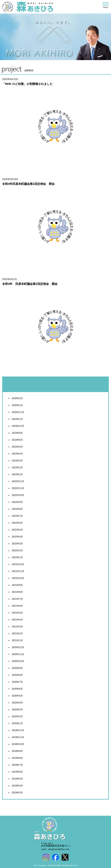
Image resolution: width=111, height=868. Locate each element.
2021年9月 (17, 585)
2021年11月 (18, 571)
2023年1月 (17, 474)
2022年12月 (18, 481)
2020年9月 (17, 668)
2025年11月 (18, 412)
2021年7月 (17, 599)
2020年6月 (17, 689)
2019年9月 (17, 751)
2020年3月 (17, 710)
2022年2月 (17, 550)
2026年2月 (17, 398)
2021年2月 (17, 633)
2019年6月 (17, 772)
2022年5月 (17, 530)
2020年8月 (17, 675)
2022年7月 (17, 516)
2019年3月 (17, 793)
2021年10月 (18, 578)
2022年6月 (17, 523)
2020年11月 (18, 654)
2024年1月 (17, 419)
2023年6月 (17, 440)
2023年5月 (17, 447)
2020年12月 (18, 647)
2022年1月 (17, 557)
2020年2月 (17, 716)
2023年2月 (17, 468)
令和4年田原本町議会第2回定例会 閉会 (28, 184)
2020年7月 (17, 682)
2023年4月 (17, 454)
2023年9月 (17, 433)
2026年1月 (17, 405)
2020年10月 (18, 661)
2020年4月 (17, 703)
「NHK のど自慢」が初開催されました (27, 84)
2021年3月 (17, 627)
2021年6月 (17, 606)
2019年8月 (17, 758)
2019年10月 (18, 744)
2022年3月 (17, 544)
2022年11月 (18, 488)
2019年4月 (17, 786)
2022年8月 (17, 509)
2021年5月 (17, 613)
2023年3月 (17, 461)
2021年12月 (18, 564)
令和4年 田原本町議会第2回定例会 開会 (30, 284)
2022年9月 (17, 502)
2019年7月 (17, 765)
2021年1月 (17, 640)
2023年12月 (18, 426)
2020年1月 (17, 723)
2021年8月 (17, 592)
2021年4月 (17, 620)
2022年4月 (17, 537)
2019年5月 (17, 779)
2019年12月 (18, 730)
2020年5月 (17, 696)
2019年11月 (18, 737)
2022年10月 (18, 495)
